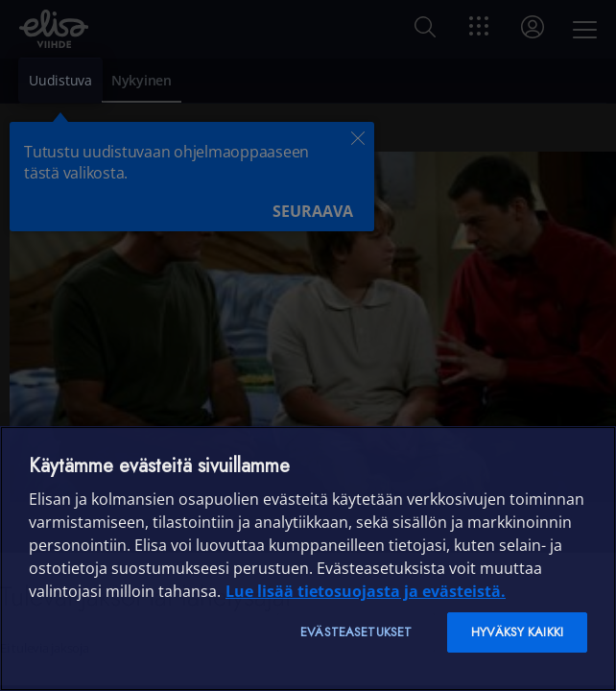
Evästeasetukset (356, 632)
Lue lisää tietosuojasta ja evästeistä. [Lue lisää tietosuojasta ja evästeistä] (366, 591)
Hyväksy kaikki (517, 632)
